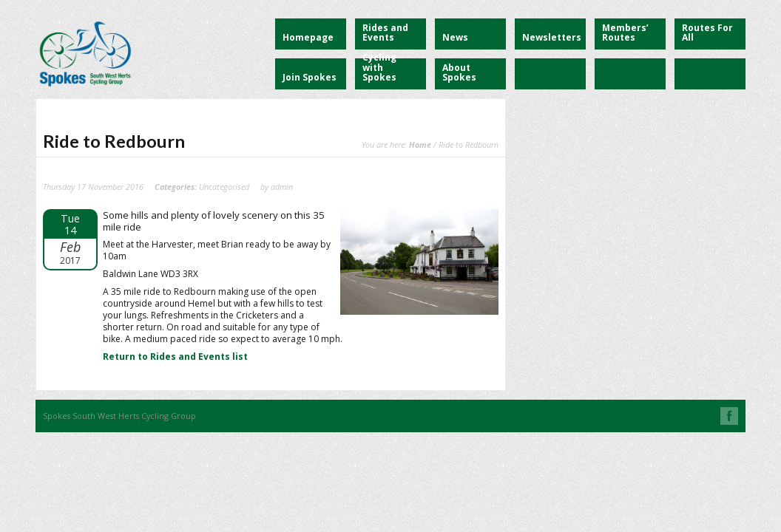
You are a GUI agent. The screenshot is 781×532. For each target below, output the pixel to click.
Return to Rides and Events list (175, 357)
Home (420, 144)
